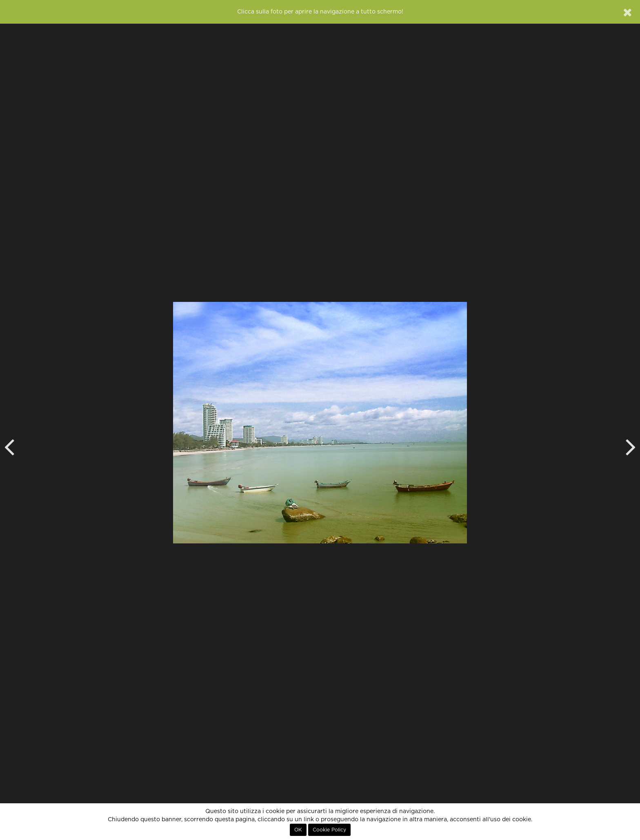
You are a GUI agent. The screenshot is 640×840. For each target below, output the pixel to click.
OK (298, 830)
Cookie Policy (329, 830)
